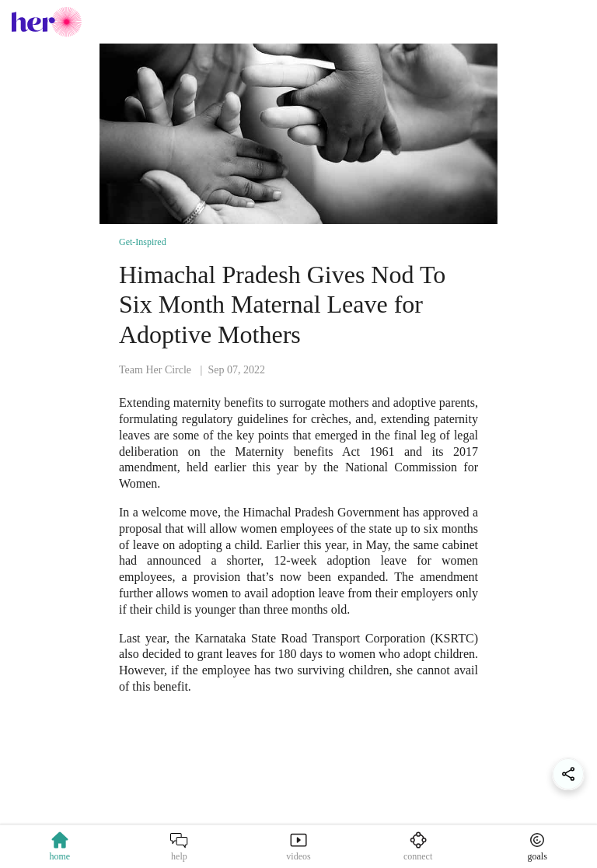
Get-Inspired (143, 242)
